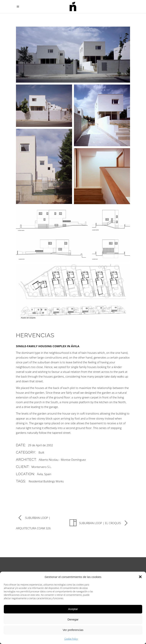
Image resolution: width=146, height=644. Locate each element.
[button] (140, 577)
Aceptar (73, 609)
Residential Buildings (42, 481)
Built (41, 452)
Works (60, 481)
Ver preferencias (73, 630)
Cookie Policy (71, 639)
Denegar (73, 619)
